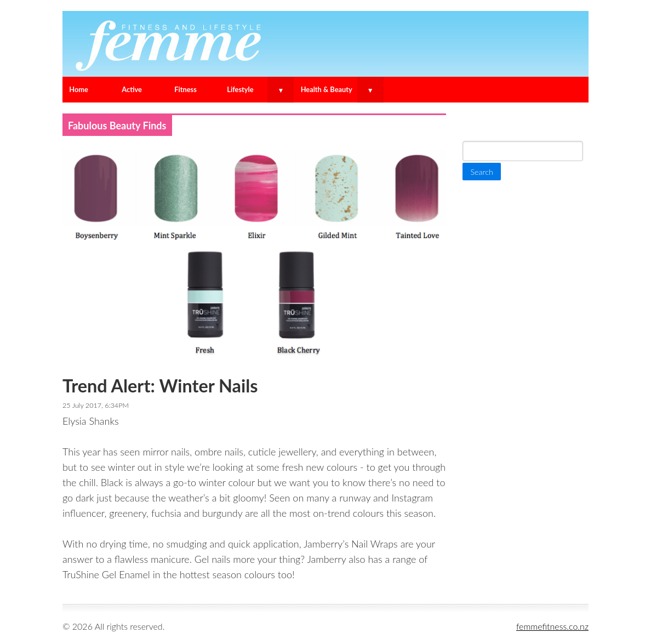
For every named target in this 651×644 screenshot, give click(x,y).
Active (132, 89)
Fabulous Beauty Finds (117, 126)
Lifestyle (240, 89)
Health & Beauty (327, 89)
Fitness (185, 89)
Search (478, 122)
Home (79, 89)
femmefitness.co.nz (552, 626)
